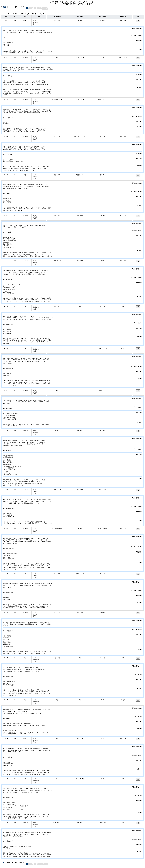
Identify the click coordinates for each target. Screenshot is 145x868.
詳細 (138, 21)
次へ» (45, 9)
